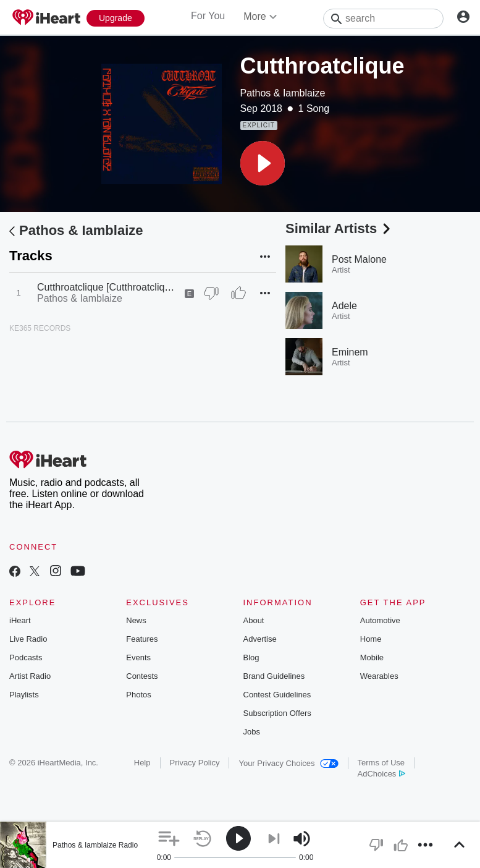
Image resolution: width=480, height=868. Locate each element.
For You (208, 16)
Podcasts (26, 657)
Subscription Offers (277, 713)
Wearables (379, 676)
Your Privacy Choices (288, 763)
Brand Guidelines (274, 676)
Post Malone (359, 259)
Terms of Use (381, 763)
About (254, 620)
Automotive (380, 620)
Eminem (350, 352)
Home (371, 639)
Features (142, 639)
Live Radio (28, 639)
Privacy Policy (195, 763)
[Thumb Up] (238, 293)
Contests (142, 676)
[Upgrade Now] (116, 18)
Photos (138, 695)
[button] (263, 163)
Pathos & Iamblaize (283, 93)
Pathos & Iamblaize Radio (95, 845)
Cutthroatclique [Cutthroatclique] (108, 287)
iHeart (20, 620)
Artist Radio (30, 676)
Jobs (252, 732)
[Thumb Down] (211, 293)
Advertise (260, 639)
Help (142, 763)
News (136, 620)
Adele (344, 306)
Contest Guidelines (277, 695)
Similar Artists (339, 228)
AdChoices (381, 774)
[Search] (383, 19)
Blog (251, 657)
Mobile (372, 657)
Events (138, 657)
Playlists (24, 695)
